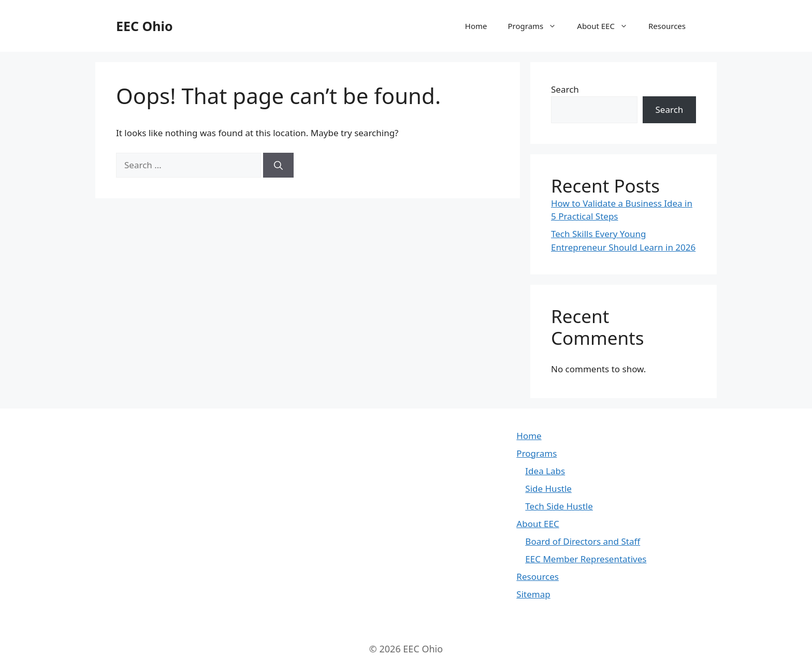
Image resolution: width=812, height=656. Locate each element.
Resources (667, 26)
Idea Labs (545, 471)
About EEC (607, 26)
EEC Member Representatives (586, 559)
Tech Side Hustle (559, 506)
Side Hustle (548, 489)
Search (565, 89)
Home (476, 26)
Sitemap (533, 594)
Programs (538, 26)
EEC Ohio (144, 26)
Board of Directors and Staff (583, 541)
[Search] (278, 165)
